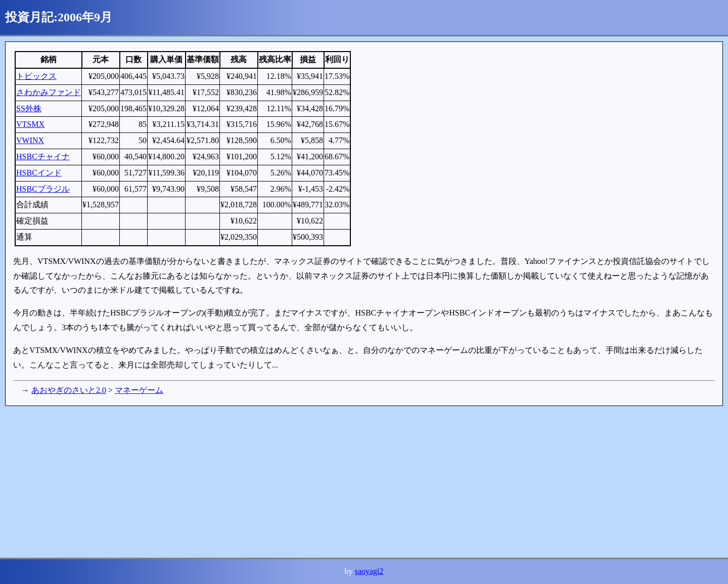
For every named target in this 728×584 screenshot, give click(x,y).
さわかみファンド (49, 92)
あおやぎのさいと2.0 (69, 390)
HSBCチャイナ (43, 156)
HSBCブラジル (43, 189)
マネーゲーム (139, 390)
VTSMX (30, 124)
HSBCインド (39, 173)
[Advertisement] (308, 482)
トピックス (36, 76)
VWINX (30, 140)
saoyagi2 (369, 571)
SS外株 (29, 108)
